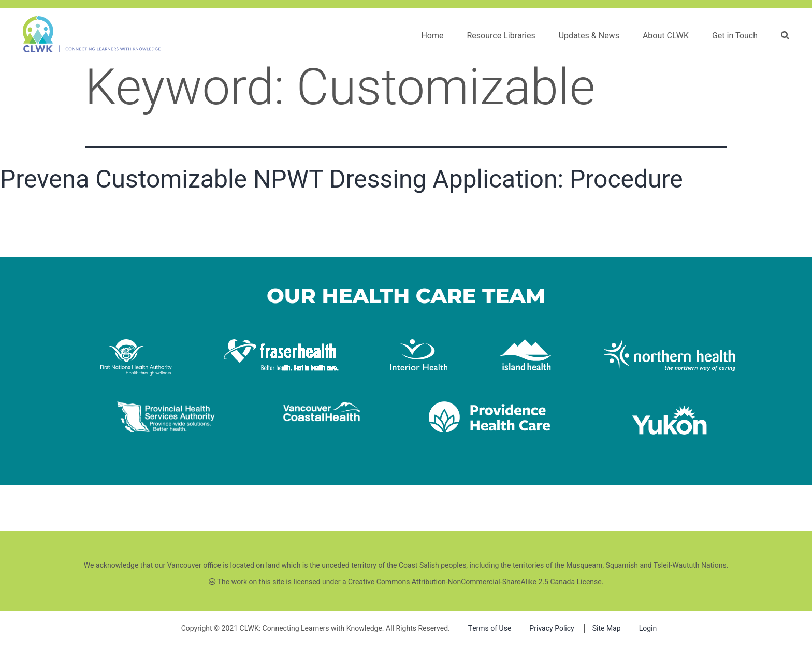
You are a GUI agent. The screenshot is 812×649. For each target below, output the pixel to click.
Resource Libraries (501, 36)
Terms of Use (490, 629)
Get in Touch (735, 36)
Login (648, 629)
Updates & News (589, 36)
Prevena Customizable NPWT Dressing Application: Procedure (342, 179)
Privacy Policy (552, 629)
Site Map (607, 629)
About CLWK (666, 36)
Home (432, 36)
